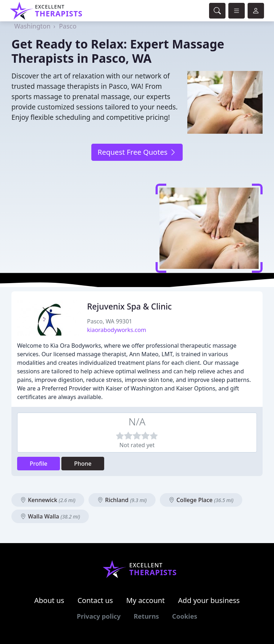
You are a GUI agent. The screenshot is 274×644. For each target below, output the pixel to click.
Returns (146, 616)
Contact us (95, 600)
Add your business (209, 600)
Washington (32, 26)
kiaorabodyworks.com (117, 330)
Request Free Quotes (137, 152)
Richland (122, 500)
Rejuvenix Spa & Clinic (129, 306)
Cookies (184, 616)
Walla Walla (50, 516)
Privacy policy (99, 616)
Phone (83, 464)
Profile (39, 464)
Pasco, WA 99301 (110, 321)
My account (146, 600)
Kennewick (48, 500)
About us (49, 600)
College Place (201, 500)
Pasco (68, 26)
